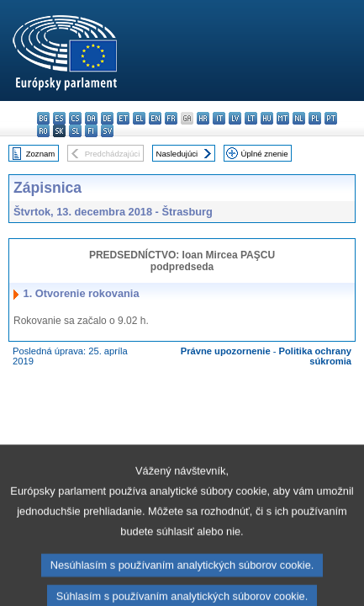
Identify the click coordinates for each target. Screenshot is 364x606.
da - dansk (91, 118)
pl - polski (315, 118)
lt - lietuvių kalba (251, 118)
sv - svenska (107, 131)
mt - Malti (283, 118)
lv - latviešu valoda (235, 118)
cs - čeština (75, 118)
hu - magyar (267, 118)
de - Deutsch (107, 118)
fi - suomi (91, 131)
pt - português (331, 118)
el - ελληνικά (139, 118)
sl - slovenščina (75, 131)
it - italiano (219, 118)
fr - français (171, 118)
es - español (59, 118)
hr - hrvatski (203, 118)
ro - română (43, 131)
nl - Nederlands (299, 118)
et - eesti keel (123, 118)
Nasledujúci (177, 154)
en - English (155, 118)
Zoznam (41, 154)
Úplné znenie (265, 154)
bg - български (43, 118)
